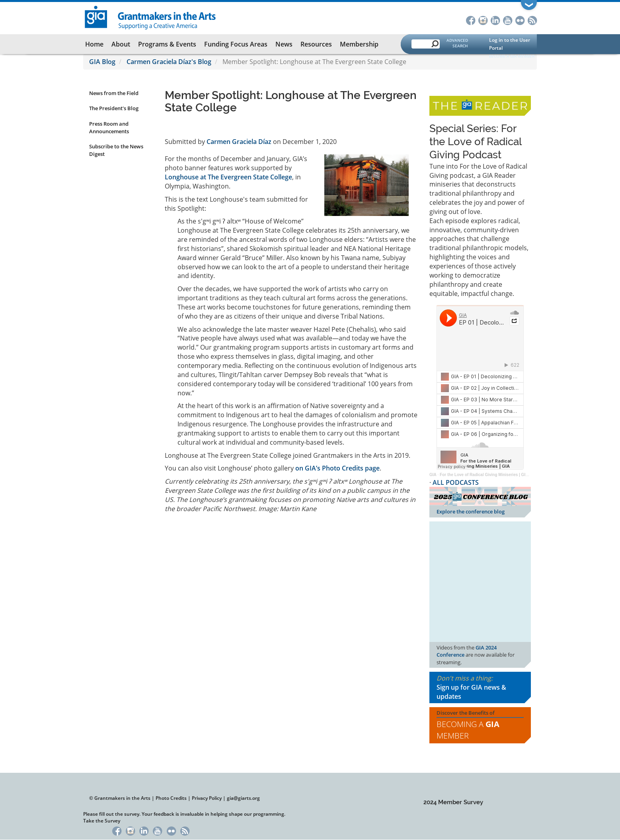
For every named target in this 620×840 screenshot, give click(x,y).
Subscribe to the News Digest (116, 150)
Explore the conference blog (471, 511)
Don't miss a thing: (480, 687)
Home (94, 44)
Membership (359, 44)
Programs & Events (167, 44)
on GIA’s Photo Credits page (337, 468)
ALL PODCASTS (456, 482)
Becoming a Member (468, 730)
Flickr (520, 20)
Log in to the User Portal (510, 44)
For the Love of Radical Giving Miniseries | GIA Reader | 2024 (497, 475)
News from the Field (114, 93)
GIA (433, 475)
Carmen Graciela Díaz (239, 142)
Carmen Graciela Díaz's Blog (169, 62)
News (284, 44)
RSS (532, 20)
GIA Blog (102, 62)
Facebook (471, 20)
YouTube (508, 20)
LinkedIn (495, 20)
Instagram (483, 20)
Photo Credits (171, 798)
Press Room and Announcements (109, 127)
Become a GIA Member (512, 56)
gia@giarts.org (243, 798)
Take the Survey (102, 821)
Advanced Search (457, 43)
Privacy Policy (207, 798)
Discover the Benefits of (480, 725)
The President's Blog (114, 108)
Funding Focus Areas (236, 44)
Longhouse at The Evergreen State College (228, 177)
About (121, 44)
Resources (316, 44)
